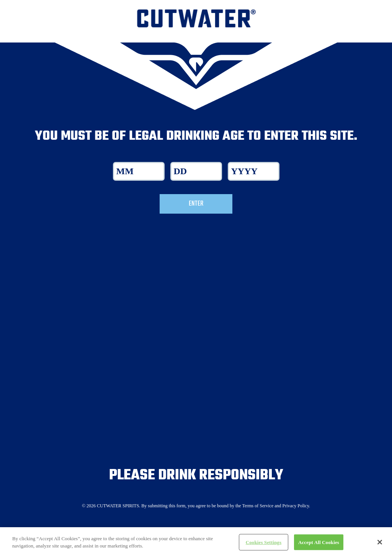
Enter (196, 204)
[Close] (380, 544)
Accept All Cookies (319, 545)
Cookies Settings (264, 545)
